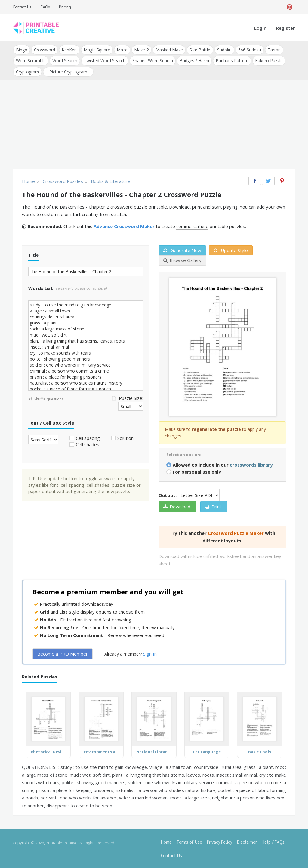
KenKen (69, 50)
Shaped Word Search (152, 61)
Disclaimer (247, 842)
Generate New (182, 250)
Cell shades (88, 444)
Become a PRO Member (63, 653)
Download (177, 506)
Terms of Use (189, 842)
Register (285, 28)
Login (260, 28)
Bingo (22, 50)
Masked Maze (169, 50)
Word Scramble (31, 61)
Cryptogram (28, 71)
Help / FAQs (273, 842)
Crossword (45, 50)
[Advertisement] (154, 125)
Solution (125, 438)
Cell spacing (88, 438)
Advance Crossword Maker (124, 226)
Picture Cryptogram (68, 71)
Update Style (231, 250)
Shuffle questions (46, 399)
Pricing (65, 7)
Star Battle (200, 50)
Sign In (150, 653)
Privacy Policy (220, 842)
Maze (122, 50)
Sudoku (224, 50)
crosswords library (251, 464)
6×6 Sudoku (249, 50)
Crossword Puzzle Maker (236, 533)
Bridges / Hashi (194, 61)
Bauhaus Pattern (232, 61)
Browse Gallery (182, 260)
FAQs (45, 7)
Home (166, 842)
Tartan (274, 50)
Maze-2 (141, 50)
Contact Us (22, 7)
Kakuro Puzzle (269, 61)
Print (213, 506)
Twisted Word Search (105, 61)
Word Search (65, 61)
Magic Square (97, 50)
